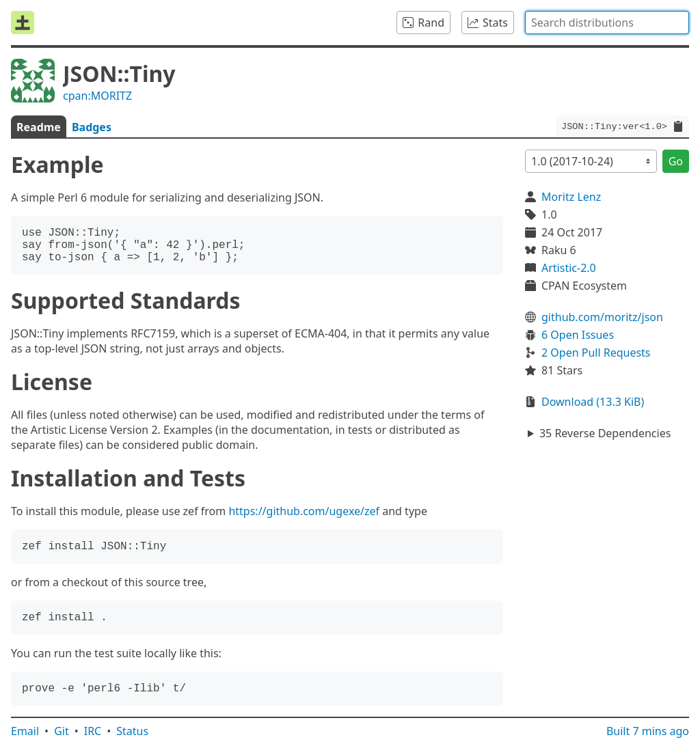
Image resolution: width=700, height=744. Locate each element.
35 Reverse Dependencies (605, 433)
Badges (92, 127)
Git (62, 731)
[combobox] (607, 23)
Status (132, 731)
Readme (39, 127)
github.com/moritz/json (602, 317)
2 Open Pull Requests (596, 353)
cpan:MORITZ (97, 96)
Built (648, 731)
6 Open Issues (578, 335)
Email (25, 731)
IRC (93, 731)
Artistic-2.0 (569, 268)
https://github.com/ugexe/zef (304, 511)
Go (676, 161)
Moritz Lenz (571, 197)
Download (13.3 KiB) (593, 402)
